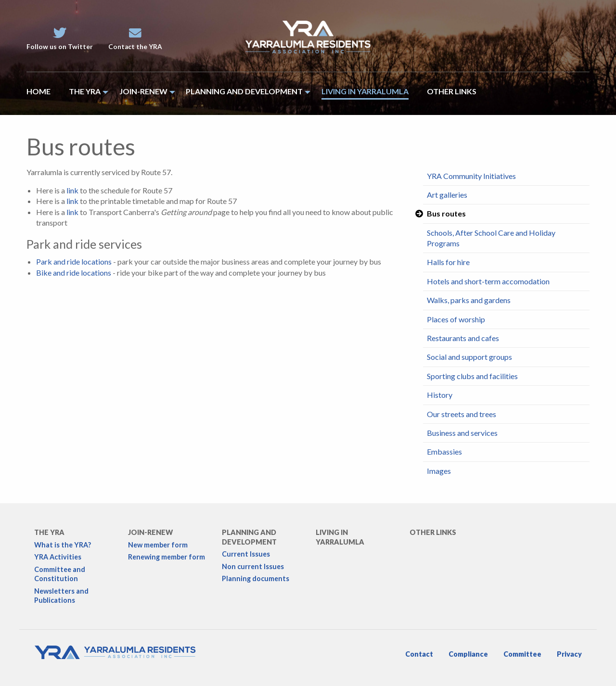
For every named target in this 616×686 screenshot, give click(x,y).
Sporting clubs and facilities (472, 376)
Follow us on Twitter (60, 39)
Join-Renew (150, 532)
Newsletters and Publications (61, 596)
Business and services (462, 433)
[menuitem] (43, 94)
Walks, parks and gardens (469, 300)
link (72, 190)
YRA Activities (58, 557)
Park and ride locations (74, 261)
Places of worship (456, 319)
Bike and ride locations (74, 273)
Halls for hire (448, 262)
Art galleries (447, 195)
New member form (158, 545)
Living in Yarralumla (340, 537)
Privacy (569, 654)
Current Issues (246, 554)
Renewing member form (167, 557)
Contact (419, 654)
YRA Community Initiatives (471, 176)
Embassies (444, 451)
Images (439, 471)
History (440, 395)
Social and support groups (469, 357)
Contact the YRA (135, 39)
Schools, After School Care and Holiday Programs (491, 238)
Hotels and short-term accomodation (488, 281)
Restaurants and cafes (463, 338)
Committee (522, 654)
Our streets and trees (462, 414)
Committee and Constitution (60, 574)
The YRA (49, 532)
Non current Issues (253, 566)
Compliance (468, 654)
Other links (433, 532)
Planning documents (256, 578)
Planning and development (249, 537)
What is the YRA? (63, 545)
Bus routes (446, 213)
